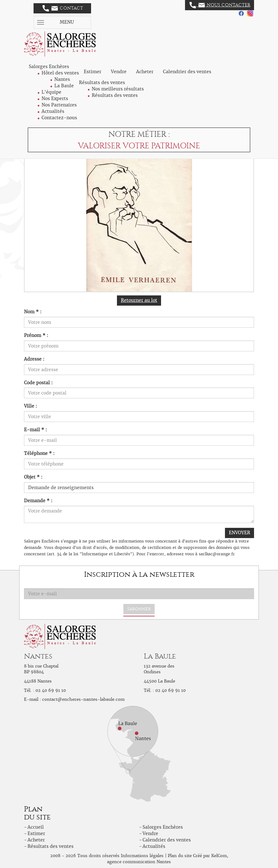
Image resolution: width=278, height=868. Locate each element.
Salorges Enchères (163, 827)
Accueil (36, 827)
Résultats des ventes (115, 95)
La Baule (64, 86)
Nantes (62, 79)
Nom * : (33, 312)
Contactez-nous (59, 118)
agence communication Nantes (139, 862)
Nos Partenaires (59, 105)
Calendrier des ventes (187, 72)
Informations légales (142, 856)
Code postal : (38, 383)
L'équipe (51, 92)
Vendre (119, 72)
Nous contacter (220, 5)
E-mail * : (35, 430)
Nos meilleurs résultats (118, 89)
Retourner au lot (139, 300)
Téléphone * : (39, 453)
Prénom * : (36, 335)
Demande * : (38, 501)
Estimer (93, 72)
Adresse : (34, 359)
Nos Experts (55, 98)
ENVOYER (239, 533)
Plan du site (180, 856)
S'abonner (139, 609)
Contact (63, 8)
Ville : (31, 406)
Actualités (53, 111)
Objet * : (33, 477)
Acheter (145, 72)
